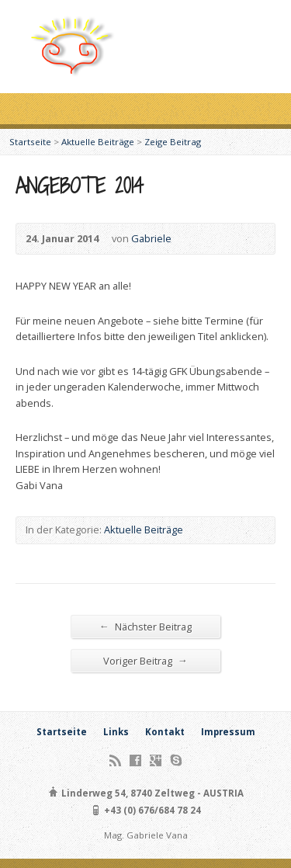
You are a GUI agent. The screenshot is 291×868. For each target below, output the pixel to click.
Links (116, 732)
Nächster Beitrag (145, 626)
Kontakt (165, 732)
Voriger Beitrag (145, 660)
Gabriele (151, 238)
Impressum (228, 732)
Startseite (30, 142)
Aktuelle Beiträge (98, 142)
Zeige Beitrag (173, 142)
